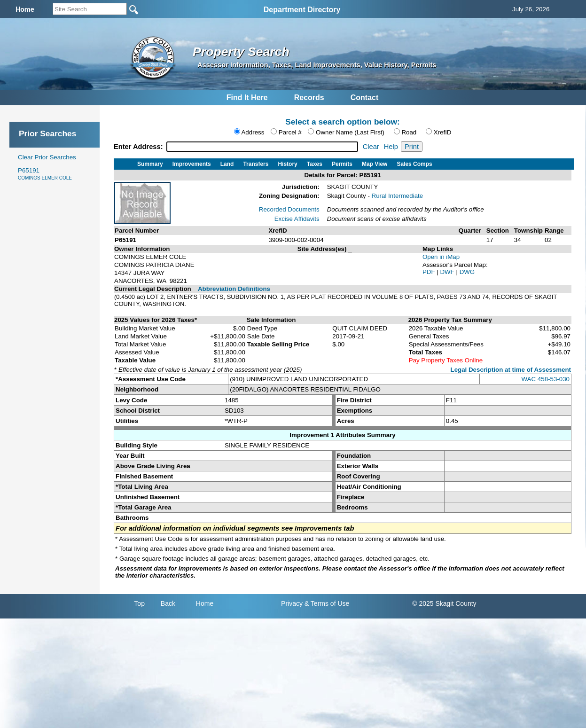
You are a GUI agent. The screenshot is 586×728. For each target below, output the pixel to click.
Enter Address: (139, 147)
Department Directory (302, 10)
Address (253, 132)
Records (309, 98)
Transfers (256, 164)
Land (227, 164)
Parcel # (290, 132)
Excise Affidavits (297, 219)
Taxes (315, 164)
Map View (375, 164)
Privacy (292, 603)
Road (409, 132)
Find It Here (247, 98)
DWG (467, 272)
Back (168, 603)
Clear (371, 147)
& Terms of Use (327, 603)
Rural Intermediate (398, 196)
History (287, 164)
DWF (448, 272)
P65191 (45, 174)
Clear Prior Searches (47, 157)
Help (391, 147)
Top (139, 603)
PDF (430, 272)
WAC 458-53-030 (546, 379)
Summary (150, 164)
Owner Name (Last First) (350, 132)
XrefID (443, 132)
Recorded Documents (289, 209)
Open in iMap (441, 257)
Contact (365, 98)
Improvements (192, 164)
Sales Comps (414, 164)
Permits (342, 164)
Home (205, 603)
